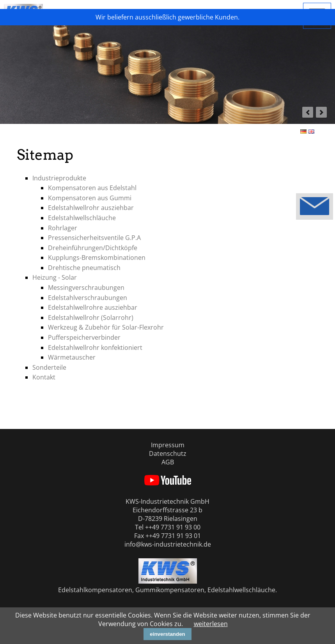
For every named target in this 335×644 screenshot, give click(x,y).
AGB (168, 462)
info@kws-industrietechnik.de (168, 544)
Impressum (168, 445)
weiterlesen (211, 624)
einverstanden (167, 634)
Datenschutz (168, 453)
